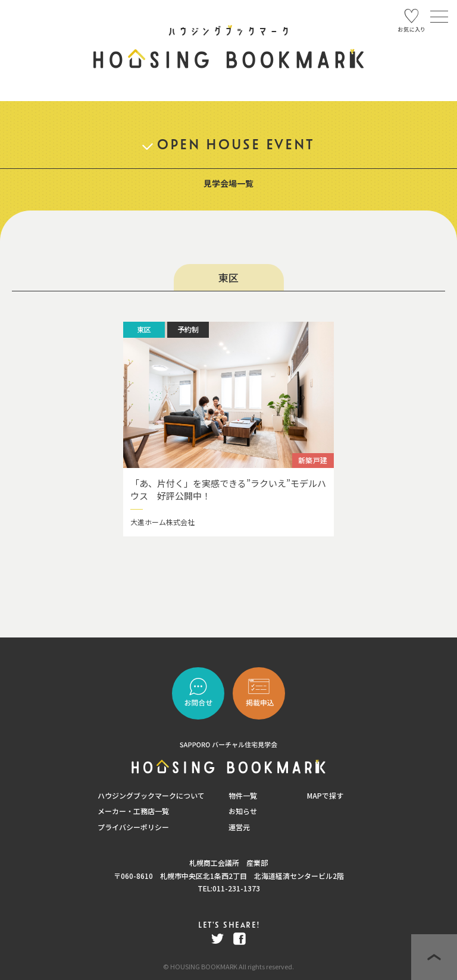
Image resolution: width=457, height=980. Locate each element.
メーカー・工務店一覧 (133, 811)
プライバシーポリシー (133, 827)
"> (259, 693)
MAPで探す (325, 795)
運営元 (239, 827)
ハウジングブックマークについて (151, 795)
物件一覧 (243, 795)
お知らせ (243, 811)
